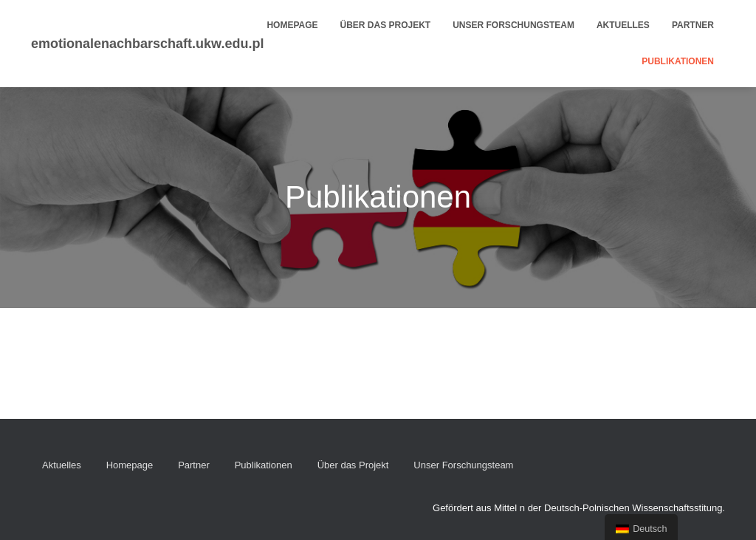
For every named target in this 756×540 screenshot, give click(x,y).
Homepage (292, 25)
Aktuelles (623, 25)
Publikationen (678, 61)
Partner (693, 25)
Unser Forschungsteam (513, 25)
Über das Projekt (386, 25)
